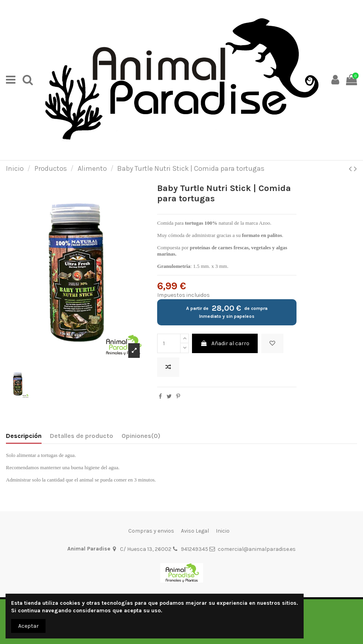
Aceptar (29, 626)
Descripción (24, 436)
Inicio (223, 531)
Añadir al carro (225, 343)
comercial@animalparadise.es (257, 549)
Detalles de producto (82, 436)
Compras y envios (151, 531)
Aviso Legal (195, 531)
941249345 (195, 549)
